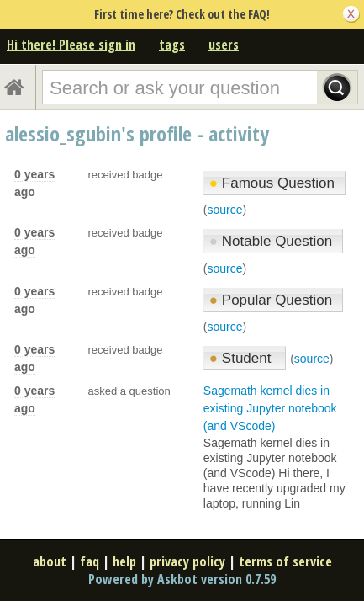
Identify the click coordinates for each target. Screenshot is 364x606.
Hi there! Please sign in (71, 45)
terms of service (285, 561)
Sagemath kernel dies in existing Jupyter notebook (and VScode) (270, 408)
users (224, 45)
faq (90, 561)
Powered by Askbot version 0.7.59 (182, 579)
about (50, 561)
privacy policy (187, 561)
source (224, 210)
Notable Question (271, 241)
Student (242, 358)
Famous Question (272, 183)
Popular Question (271, 300)
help (124, 561)
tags (172, 45)
